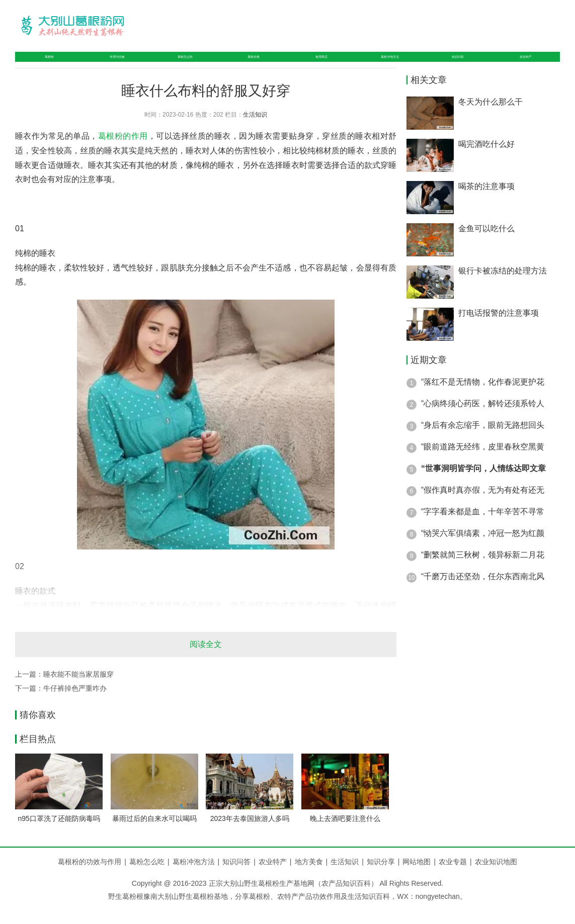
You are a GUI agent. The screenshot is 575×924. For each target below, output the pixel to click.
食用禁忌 (316, 65)
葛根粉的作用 (123, 152)
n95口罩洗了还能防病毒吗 (59, 835)
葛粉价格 (251, 65)
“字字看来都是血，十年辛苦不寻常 (483, 528)
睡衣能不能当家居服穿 (78, 690)
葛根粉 (44, 65)
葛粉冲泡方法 (389, 65)
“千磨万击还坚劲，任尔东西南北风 (483, 592)
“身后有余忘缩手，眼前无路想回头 (483, 441)
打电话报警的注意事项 (499, 329)
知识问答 (462, 65)
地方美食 (313, 878)
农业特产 (527, 65)
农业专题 (453, 878)
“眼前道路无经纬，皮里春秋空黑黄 (483, 463)
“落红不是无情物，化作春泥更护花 (483, 398)
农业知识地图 (496, 878)
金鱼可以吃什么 (486, 245)
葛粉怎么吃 (182, 65)
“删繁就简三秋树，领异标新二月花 (483, 571)
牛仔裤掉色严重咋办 (75, 704)
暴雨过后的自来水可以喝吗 (154, 835)
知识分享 (385, 878)
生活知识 (255, 131)
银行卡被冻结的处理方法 (503, 287)
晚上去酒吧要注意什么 (345, 835)
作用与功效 (109, 65)
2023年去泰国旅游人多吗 (250, 835)
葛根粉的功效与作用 (90, 878)
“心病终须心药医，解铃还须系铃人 (483, 420)
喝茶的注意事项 (486, 202)
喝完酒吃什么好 (486, 160)
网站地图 (417, 878)
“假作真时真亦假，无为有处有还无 (483, 506)
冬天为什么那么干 (490, 118)
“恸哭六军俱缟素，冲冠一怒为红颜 (483, 549)
